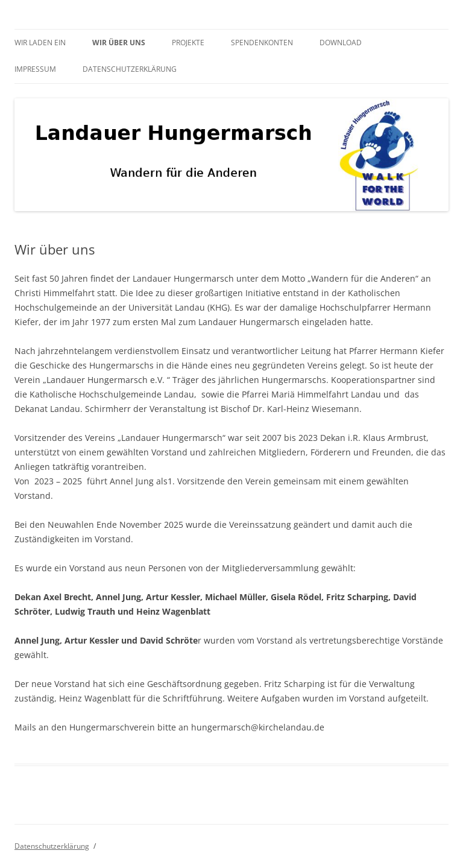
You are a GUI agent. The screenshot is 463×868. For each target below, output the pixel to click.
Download (341, 43)
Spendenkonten (262, 43)
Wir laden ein (40, 43)
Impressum (35, 69)
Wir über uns (119, 43)
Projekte (188, 43)
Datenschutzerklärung (130, 69)
